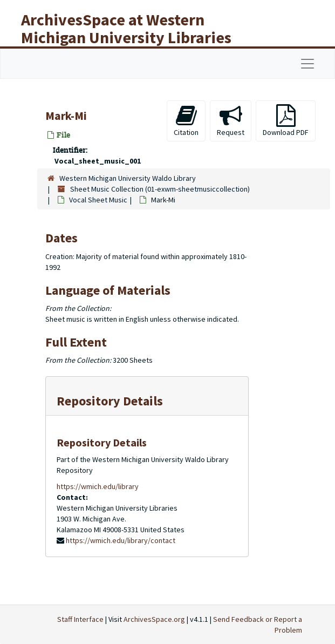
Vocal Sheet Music (98, 200)
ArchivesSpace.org (154, 619)
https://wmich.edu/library (98, 486)
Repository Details (110, 401)
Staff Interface (80, 619)
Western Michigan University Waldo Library (128, 178)
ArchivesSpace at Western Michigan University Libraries (126, 28)
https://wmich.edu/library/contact (121, 540)
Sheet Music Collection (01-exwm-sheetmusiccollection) (160, 189)
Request (231, 121)
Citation (186, 121)
